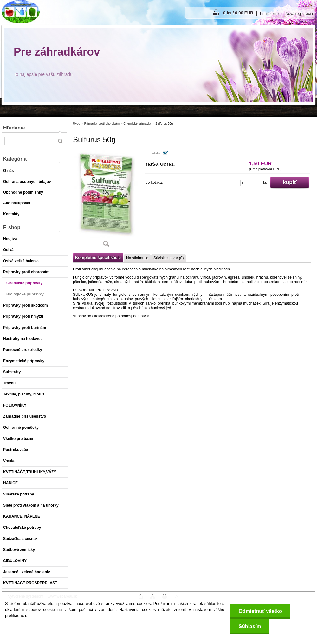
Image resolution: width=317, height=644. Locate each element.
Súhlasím (250, 626)
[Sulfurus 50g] (106, 201)
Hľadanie (14, 128)
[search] (60, 141)
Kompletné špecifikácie (98, 258)
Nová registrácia (299, 14)
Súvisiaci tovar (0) (168, 258)
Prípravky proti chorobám (102, 124)
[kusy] (250, 183)
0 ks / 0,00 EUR (238, 13)
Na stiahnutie (137, 258)
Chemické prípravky (137, 124)
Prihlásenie (269, 14)
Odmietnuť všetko (260, 611)
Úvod (77, 124)
